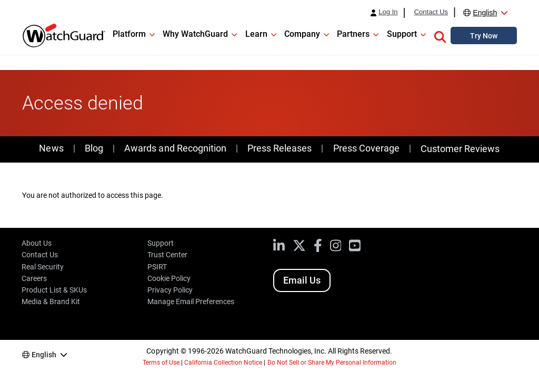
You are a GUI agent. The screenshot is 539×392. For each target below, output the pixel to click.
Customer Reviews (460, 149)
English (485, 13)
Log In (388, 12)
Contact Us (431, 12)
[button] (440, 35)
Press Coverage (366, 148)
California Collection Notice (223, 363)
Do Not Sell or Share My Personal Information (332, 363)
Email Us (302, 280)
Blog (94, 148)
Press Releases (280, 148)
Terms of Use (161, 363)
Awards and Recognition (175, 148)
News (51, 148)
